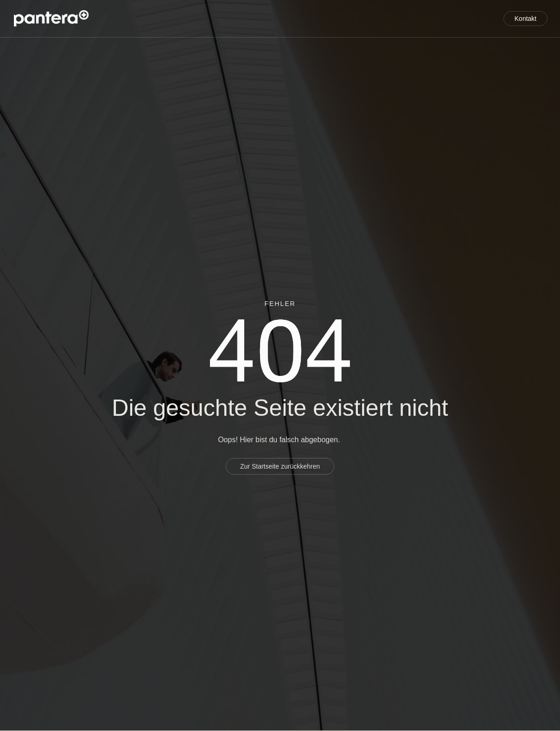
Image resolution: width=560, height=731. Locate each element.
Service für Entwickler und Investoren (301, 10)
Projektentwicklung (181, 10)
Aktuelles (461, 26)
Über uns (401, 10)
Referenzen (458, 10)
